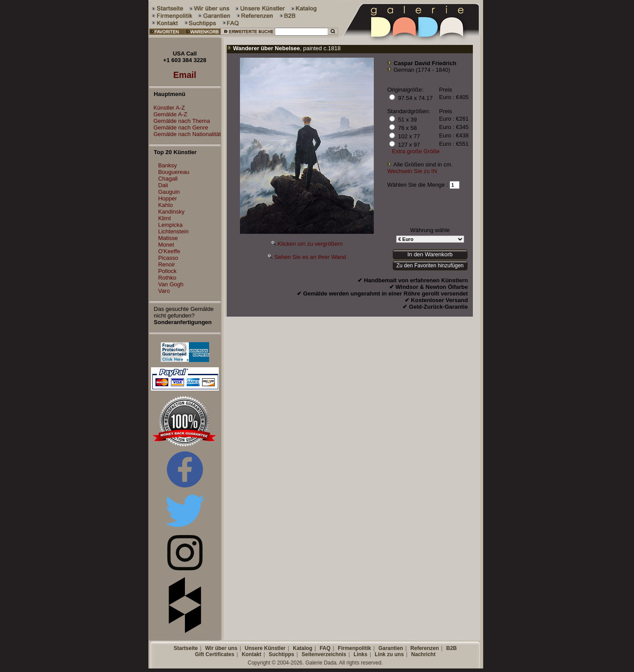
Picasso (168, 258)
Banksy (168, 165)
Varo (164, 291)
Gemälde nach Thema (180, 121)
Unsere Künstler (265, 648)
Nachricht (423, 654)
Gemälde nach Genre (179, 127)
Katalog (302, 648)
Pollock (167, 271)
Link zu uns (389, 654)
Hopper (168, 198)
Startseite (186, 648)
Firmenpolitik (354, 648)
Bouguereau (174, 172)
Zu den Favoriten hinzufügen (430, 266)
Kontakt (252, 654)
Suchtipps (281, 654)
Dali (163, 185)
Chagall (168, 179)
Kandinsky (171, 212)
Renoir (166, 264)
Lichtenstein (173, 231)
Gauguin (169, 192)
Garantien (391, 648)
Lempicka (170, 225)
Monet (166, 245)
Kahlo (165, 205)
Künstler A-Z (167, 108)
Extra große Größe (416, 151)
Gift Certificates (215, 654)
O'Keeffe (169, 251)
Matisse (168, 238)
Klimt (164, 218)
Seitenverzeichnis (324, 654)
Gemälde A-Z (168, 114)
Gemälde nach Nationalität (185, 134)
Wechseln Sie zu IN (412, 171)
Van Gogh (171, 284)
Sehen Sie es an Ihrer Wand (310, 257)
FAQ (325, 648)
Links (360, 654)
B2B (451, 648)
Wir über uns (221, 648)
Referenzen (425, 648)
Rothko (167, 278)
